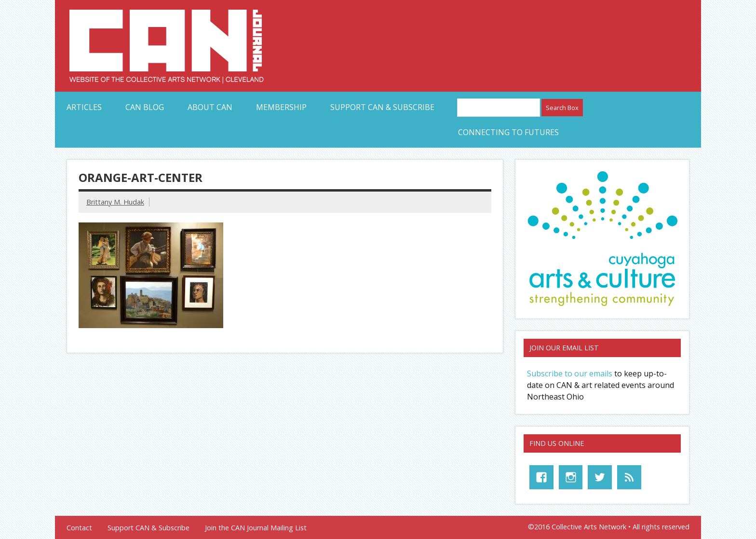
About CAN (210, 107)
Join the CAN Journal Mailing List (256, 528)
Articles (84, 107)
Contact (79, 528)
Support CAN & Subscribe (382, 107)
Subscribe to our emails (570, 373)
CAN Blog (145, 107)
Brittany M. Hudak (115, 202)
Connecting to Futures (508, 132)
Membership (281, 107)
